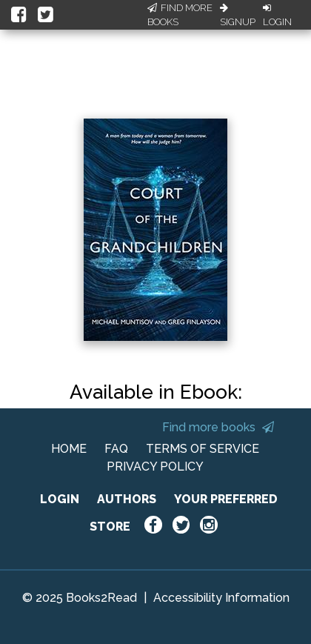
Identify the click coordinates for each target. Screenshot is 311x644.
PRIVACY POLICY (155, 467)
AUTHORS (127, 499)
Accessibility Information (221, 598)
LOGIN (60, 499)
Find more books (218, 427)
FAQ (116, 449)
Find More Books (180, 15)
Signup (238, 16)
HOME (69, 449)
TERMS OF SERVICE (203, 449)
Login (277, 16)
